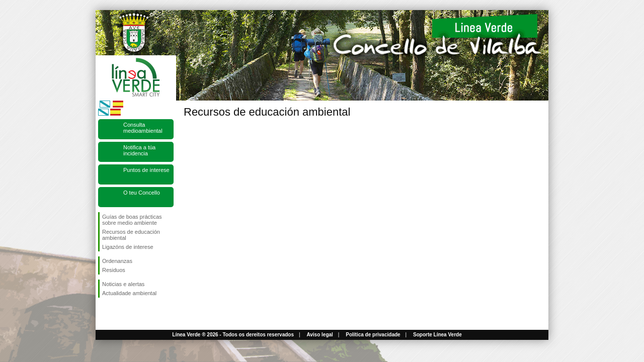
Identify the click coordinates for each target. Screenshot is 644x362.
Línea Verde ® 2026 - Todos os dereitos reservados (233, 335)
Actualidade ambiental (129, 293)
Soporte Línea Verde (437, 335)
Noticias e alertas (123, 284)
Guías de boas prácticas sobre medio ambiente (132, 220)
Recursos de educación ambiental (131, 235)
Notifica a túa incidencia (139, 150)
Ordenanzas (117, 261)
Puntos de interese (146, 170)
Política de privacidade (373, 335)
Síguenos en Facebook (104, 314)
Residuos (114, 270)
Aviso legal (319, 335)
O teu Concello (142, 193)
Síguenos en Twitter (121, 314)
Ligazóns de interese (128, 247)
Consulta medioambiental (143, 128)
